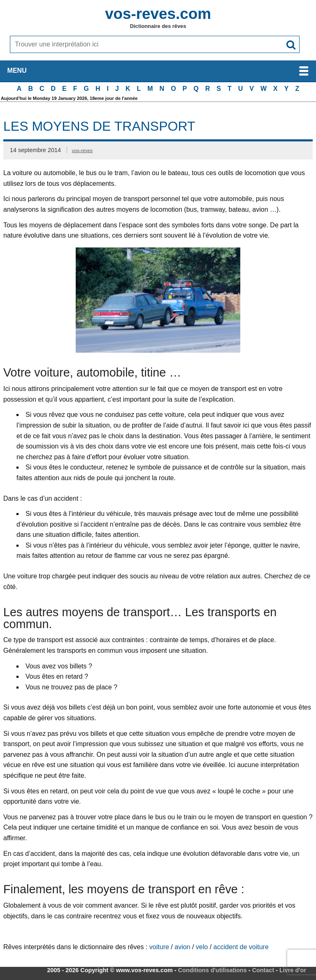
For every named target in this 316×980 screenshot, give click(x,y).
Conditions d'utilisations (213, 970)
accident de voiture (241, 947)
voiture (159, 947)
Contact (263, 970)
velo (202, 947)
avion (182, 947)
